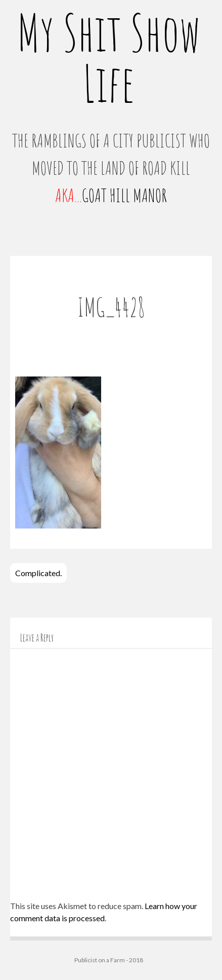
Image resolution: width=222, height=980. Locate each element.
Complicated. (38, 573)
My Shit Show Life (109, 58)
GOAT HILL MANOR (124, 195)
